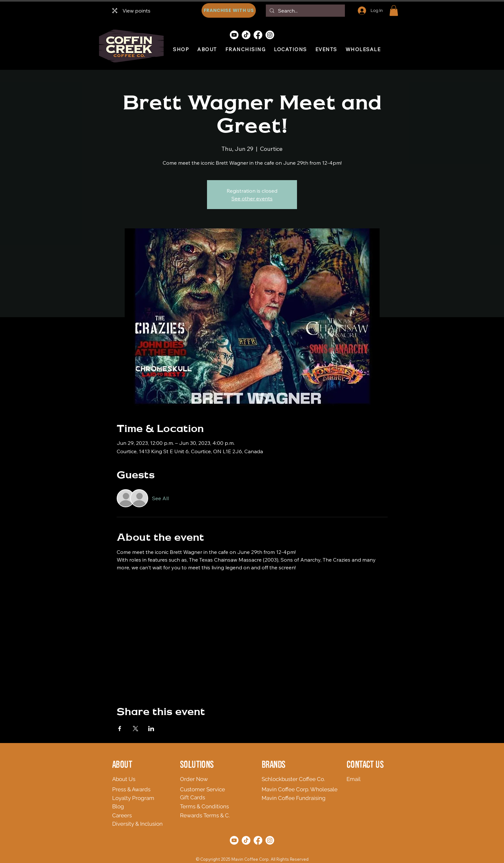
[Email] (357, 779)
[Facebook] (258, 35)
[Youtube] (234, 35)
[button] (394, 10)
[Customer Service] (211, 789)
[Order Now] (211, 779)
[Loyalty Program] (141, 798)
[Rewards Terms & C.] (234, 815)
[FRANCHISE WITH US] (229, 10)
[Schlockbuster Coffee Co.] (295, 779)
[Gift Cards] (211, 797)
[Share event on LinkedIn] (151, 729)
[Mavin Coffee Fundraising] (297, 798)
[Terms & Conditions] (226, 806)
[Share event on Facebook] (120, 729)
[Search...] (305, 11)
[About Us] (158, 779)
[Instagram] (270, 35)
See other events (252, 198)
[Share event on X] (135, 729)
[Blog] (123, 806)
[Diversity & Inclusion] (155, 824)
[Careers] (136, 815)
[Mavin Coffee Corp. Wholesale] (302, 789)
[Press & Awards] (143, 789)
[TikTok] (246, 35)
